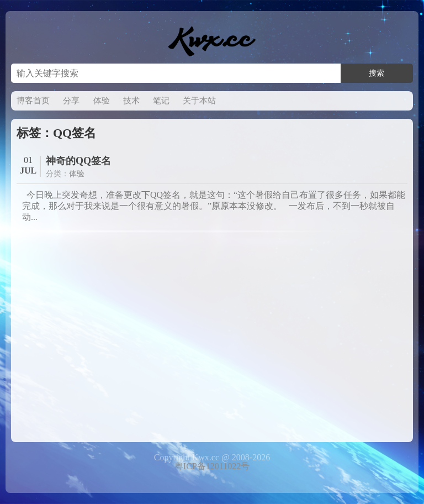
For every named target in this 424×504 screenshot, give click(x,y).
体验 (102, 101)
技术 (131, 101)
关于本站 (199, 101)
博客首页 (33, 101)
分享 (71, 101)
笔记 (161, 101)
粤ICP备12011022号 (212, 466)
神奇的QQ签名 (78, 161)
